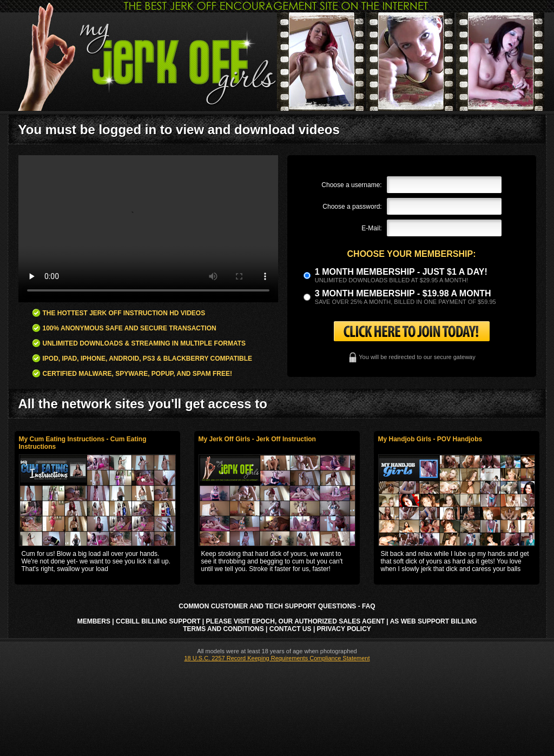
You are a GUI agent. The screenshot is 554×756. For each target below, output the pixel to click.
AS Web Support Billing (434, 621)
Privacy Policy (344, 629)
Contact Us (291, 629)
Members (94, 621)
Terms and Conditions (223, 629)
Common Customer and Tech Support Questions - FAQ (277, 606)
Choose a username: (351, 185)
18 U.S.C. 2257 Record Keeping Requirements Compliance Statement (277, 658)
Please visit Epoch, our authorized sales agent (295, 621)
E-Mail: (371, 228)
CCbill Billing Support (158, 621)
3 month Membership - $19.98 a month (403, 293)
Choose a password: (352, 207)
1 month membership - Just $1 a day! (401, 272)
